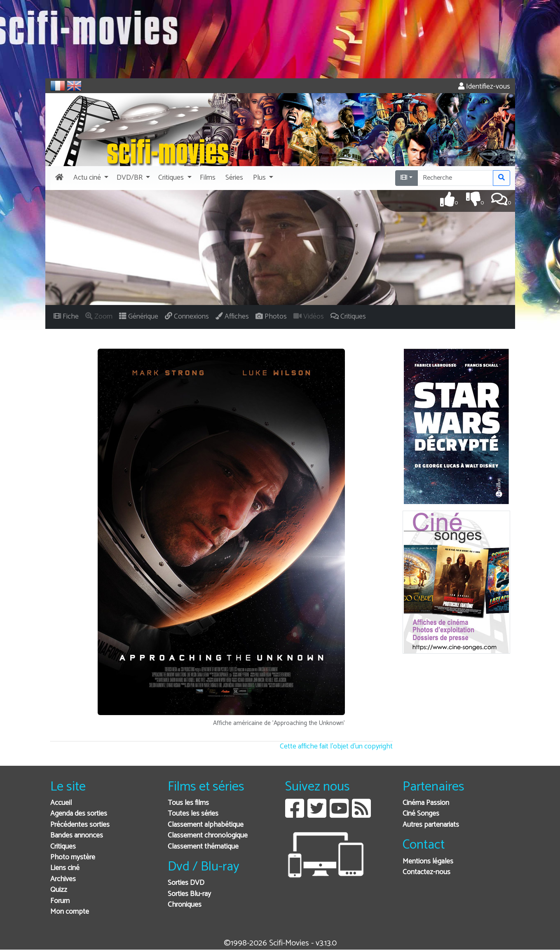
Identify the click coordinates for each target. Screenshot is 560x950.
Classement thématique (203, 847)
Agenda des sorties (79, 814)
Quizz (59, 890)
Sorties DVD (186, 883)
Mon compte (70, 912)
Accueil (61, 803)
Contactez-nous (426, 872)
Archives (63, 879)
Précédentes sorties (80, 825)
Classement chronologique (208, 836)
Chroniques (185, 905)
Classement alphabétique (206, 825)
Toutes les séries (193, 814)
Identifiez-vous (484, 87)
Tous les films (188, 803)
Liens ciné (65, 868)
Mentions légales (428, 862)
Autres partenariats (431, 825)
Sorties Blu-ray (189, 894)
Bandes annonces (77, 836)
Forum (60, 901)
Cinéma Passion (426, 803)
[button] (90, 178)
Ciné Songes (421, 814)
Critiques (63, 847)
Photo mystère (73, 857)
